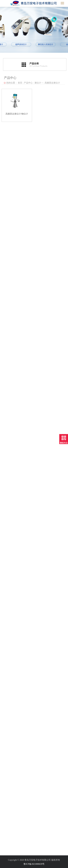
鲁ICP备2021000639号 (34, 864)
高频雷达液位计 (52, 82)
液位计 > (38, 82)
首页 (19, 82)
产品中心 (28, 82)
